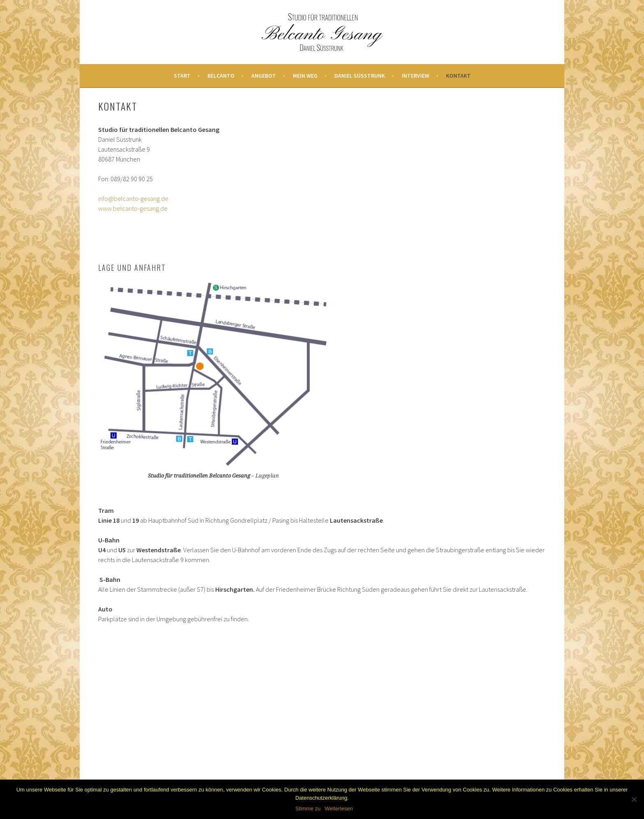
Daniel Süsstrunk (360, 76)
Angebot (264, 76)
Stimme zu (308, 809)
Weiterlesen (339, 809)
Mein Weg (305, 76)
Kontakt (458, 76)
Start (182, 76)
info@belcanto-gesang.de (133, 198)
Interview (415, 76)
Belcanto (221, 76)
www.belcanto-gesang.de (133, 208)
